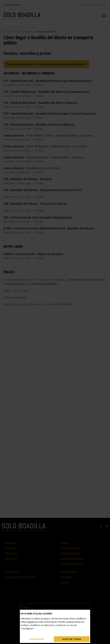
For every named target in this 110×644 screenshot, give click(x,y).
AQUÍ (30, 622)
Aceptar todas (72, 639)
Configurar (36, 639)
